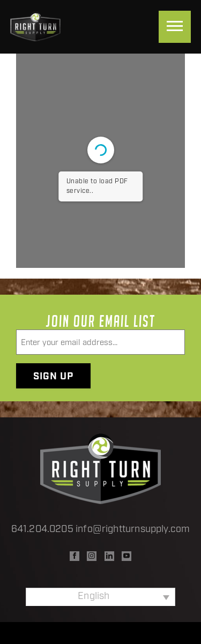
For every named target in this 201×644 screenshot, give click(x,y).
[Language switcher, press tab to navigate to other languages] (100, 597)
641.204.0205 (42, 530)
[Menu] (175, 27)
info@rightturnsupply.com (133, 530)
